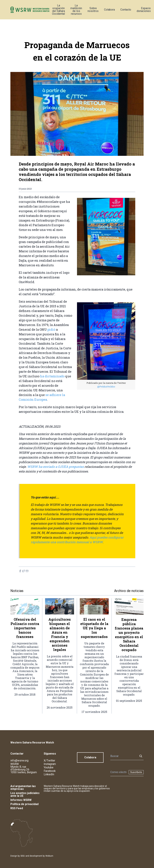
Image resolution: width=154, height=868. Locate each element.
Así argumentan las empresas (23, 787)
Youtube (49, 767)
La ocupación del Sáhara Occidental (58, 10)
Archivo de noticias (129, 591)
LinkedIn (49, 774)
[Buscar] (123, 756)
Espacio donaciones (144, 10)
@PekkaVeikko (106, 387)
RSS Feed (17, 808)
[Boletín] (118, 772)
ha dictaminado (52, 376)
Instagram (50, 764)
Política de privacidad (24, 804)
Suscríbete (136, 772)
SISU (23, 856)
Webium (49, 856)
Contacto (126, 10)
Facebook (50, 771)
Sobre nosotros (93, 10)
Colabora (109, 10)
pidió (52, 329)
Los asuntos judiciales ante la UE (25, 794)
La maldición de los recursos (76, 10)
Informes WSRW (21, 800)
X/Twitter (49, 761)
